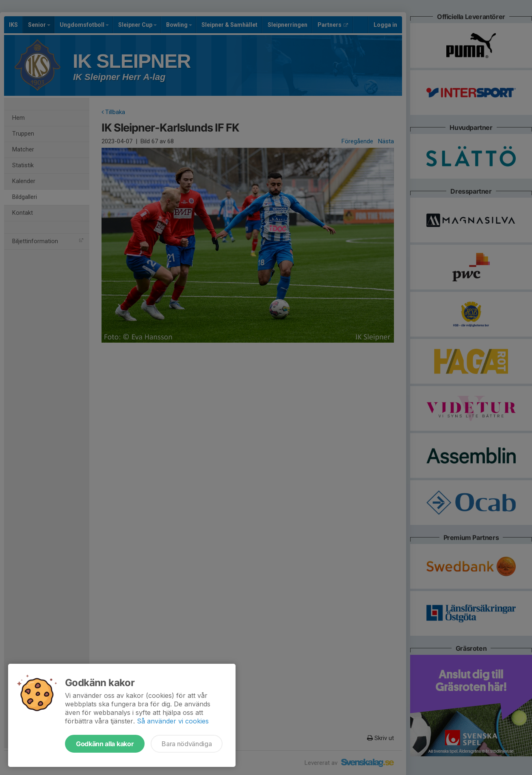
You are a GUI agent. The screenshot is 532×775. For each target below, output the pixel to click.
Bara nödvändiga (187, 744)
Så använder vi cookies (173, 721)
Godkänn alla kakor (105, 744)
